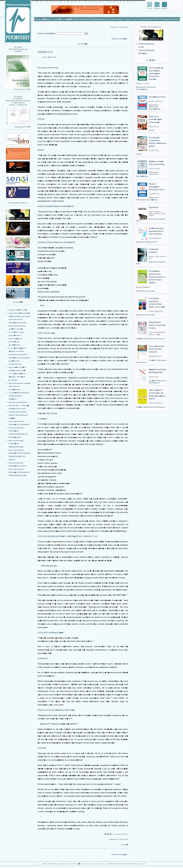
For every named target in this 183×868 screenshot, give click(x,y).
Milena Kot (52, 57)
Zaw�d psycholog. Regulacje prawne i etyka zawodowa (156, 231)
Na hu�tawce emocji (157, 97)
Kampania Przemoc (170, 19)
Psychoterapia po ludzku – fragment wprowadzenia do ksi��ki (18, 415)
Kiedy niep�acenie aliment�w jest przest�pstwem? (16, 342)
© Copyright (97, 864)
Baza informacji (82, 19)
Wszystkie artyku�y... (120, 39)
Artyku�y (57, 19)
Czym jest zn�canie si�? (18, 310)
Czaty (127, 19)
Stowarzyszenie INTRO (149, 19)
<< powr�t (123, 845)
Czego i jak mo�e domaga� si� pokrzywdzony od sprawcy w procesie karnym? (20, 316)
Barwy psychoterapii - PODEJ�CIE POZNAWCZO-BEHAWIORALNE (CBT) (20, 472)
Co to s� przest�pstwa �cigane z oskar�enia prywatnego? (17, 377)
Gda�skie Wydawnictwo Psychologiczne (151, 339)
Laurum (152, 130)
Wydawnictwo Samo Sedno (145, 291)
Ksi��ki (69, 19)
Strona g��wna (43, 19)
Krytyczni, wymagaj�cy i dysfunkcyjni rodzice (157, 187)
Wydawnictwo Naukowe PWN (146, 242)
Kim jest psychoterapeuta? (18, 402)
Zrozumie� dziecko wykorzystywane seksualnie (156, 349)
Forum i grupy (116, 19)
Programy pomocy (99, 19)
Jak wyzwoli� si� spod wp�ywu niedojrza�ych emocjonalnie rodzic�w (156, 74)
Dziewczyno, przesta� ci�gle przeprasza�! (155, 119)
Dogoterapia (154, 207)
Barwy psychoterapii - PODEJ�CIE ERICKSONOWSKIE (17, 444)
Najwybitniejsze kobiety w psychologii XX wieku (157, 325)
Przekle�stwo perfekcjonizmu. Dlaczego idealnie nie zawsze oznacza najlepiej (157, 277)
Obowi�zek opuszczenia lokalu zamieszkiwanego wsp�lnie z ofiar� (18, 326)
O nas (134, 19)
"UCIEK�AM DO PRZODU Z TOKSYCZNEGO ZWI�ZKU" (19, 396)
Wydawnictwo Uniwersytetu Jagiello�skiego (155, 107)
